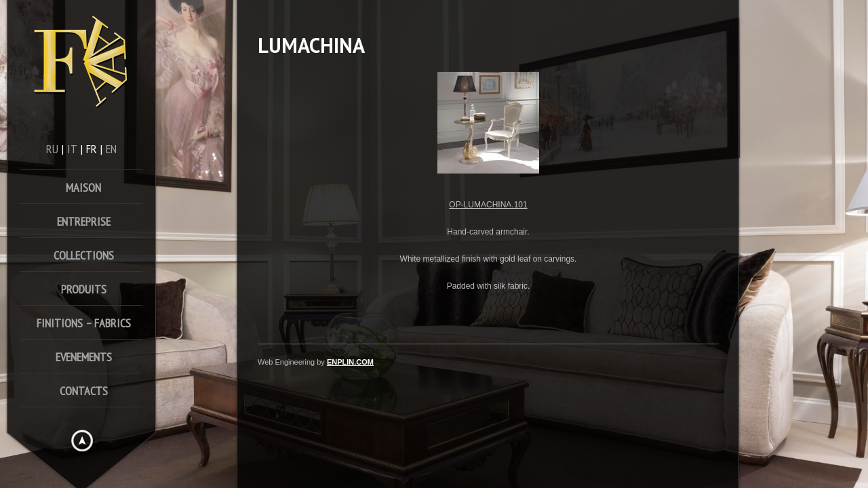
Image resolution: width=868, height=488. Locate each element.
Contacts (84, 391)
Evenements (84, 357)
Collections (84, 255)
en (111, 149)
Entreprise (84, 221)
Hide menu (82, 441)
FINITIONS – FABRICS (84, 323)
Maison (83, 187)
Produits (84, 289)
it (72, 149)
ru (52, 149)
